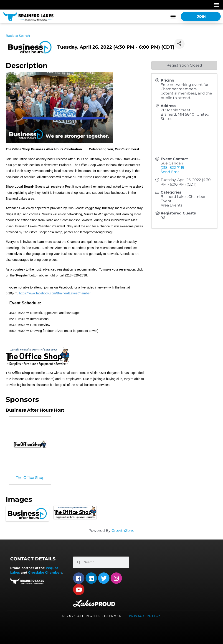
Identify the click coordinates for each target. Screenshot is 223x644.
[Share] (179, 44)
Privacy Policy (145, 616)
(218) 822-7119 (172, 168)
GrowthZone (123, 531)
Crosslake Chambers (45, 572)
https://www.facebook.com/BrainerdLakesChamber (55, 293)
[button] (217, 5)
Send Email (171, 172)
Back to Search (18, 36)
